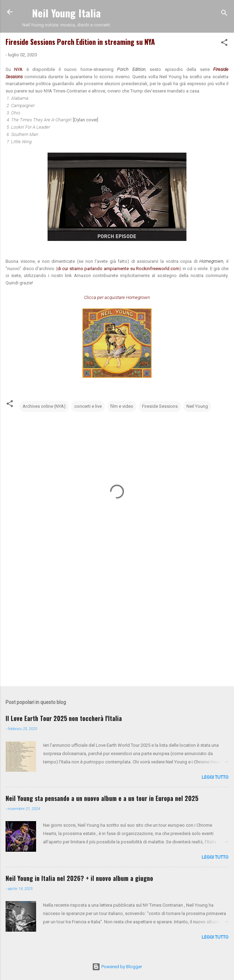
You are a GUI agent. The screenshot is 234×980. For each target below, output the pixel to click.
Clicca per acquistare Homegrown (117, 297)
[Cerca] (224, 14)
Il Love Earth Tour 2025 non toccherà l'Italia (64, 718)
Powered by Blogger (117, 967)
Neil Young (197, 406)
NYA (20, 69)
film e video (122, 406)
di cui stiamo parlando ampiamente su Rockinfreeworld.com (118, 269)
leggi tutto (215, 777)
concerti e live (88, 406)
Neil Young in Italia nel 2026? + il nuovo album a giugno (79, 878)
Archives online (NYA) (44, 406)
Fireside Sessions (160, 406)
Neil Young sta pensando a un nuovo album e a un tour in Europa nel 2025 (102, 798)
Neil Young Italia (66, 13)
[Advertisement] (117, 626)
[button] (224, 44)
